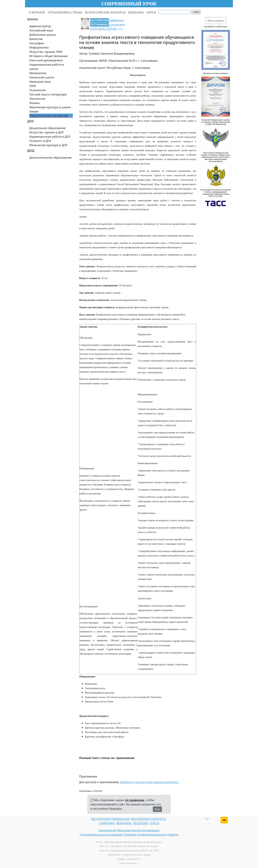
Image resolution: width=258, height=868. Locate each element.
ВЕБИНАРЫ (136, 12)
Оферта (173, 835)
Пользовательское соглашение (101, 835)
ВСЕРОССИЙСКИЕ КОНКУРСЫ (105, 12)
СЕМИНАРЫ (107, 823)
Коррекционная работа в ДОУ (50, 137)
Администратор (40, 26)
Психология (37, 90)
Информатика (39, 47)
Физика (34, 103)
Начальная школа (42, 77)
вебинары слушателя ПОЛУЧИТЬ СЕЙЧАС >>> (107, 25)
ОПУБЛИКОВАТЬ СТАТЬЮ (65, 12)
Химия (34, 112)
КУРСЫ (151, 12)
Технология (37, 99)
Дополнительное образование (50, 158)
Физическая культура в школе (50, 107)
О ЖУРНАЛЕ (37, 12)
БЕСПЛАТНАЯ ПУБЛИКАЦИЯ (110, 819)
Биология (36, 39)
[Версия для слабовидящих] (224, 820)
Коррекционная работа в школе (47, 67)
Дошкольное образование (48, 128)
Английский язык (41, 30)
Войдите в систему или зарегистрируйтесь (150, 782)
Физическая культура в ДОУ (48, 145)
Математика (38, 73)
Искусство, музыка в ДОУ (47, 132)
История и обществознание (48, 56)
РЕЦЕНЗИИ (141, 823)
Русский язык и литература (48, 94)
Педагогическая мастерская (49, 116)
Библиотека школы (43, 35)
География (37, 43)
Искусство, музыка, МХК (46, 52)
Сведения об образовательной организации (129, 830)
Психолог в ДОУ (40, 141)
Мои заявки (216, 21)
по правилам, (135, 800)
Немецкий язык (40, 82)
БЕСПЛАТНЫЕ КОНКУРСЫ (148, 819)
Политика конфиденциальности (145, 835)
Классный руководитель (46, 60)
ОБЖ (33, 86)
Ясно (157, 809)
